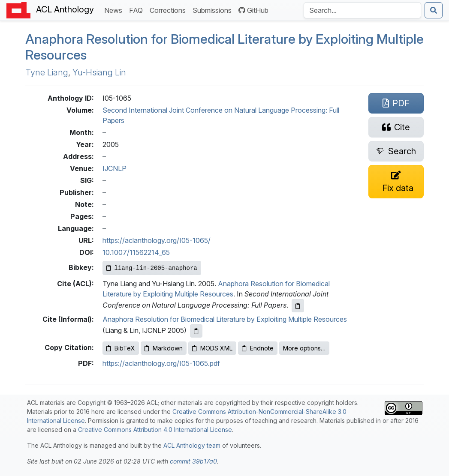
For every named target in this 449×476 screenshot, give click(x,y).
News (115, 10)
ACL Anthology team (192, 445)
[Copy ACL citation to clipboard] (298, 306)
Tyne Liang (47, 72)
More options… (304, 348)
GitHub (253, 10)
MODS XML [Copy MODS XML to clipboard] (212, 348)
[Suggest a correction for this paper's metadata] (396, 182)
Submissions (214, 10)
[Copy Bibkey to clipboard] (152, 268)
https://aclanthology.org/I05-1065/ (157, 240)
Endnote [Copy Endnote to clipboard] (258, 348)
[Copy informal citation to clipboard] (196, 331)
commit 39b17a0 (193, 461)
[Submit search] (434, 10)
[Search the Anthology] (362, 10)
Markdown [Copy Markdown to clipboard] (164, 348)
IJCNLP (115, 168)
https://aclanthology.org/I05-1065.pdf (161, 363)
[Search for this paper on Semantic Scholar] (396, 151)
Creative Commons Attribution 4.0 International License (155, 430)
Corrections (169, 10)
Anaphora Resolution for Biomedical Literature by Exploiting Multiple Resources (224, 47)
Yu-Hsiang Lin (99, 72)
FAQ (138, 10)
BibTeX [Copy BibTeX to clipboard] (121, 348)
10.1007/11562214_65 (136, 252)
